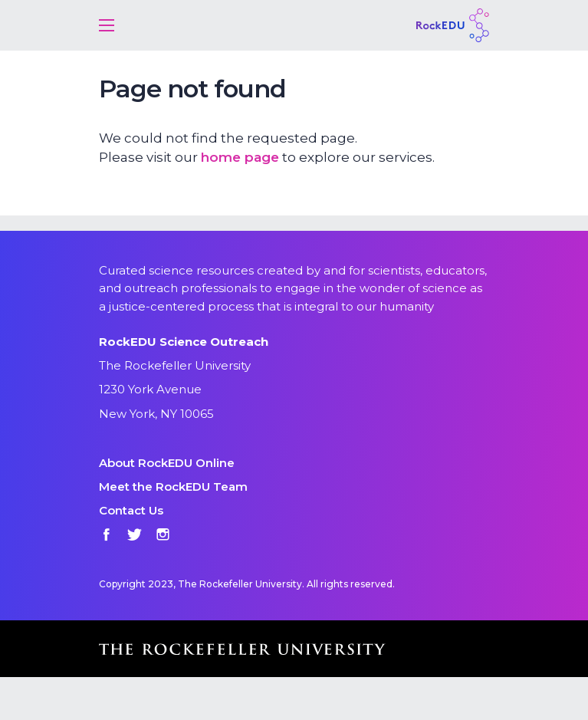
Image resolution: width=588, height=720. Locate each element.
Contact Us (131, 510)
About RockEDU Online (167, 463)
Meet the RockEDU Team (173, 487)
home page (240, 157)
